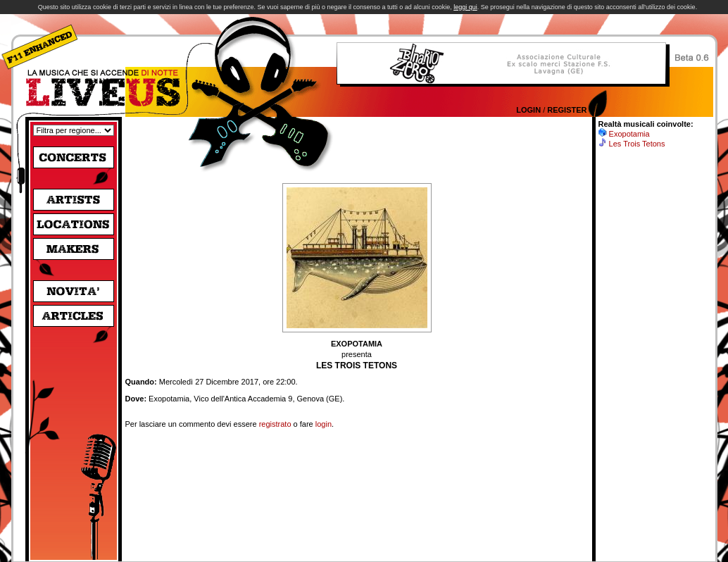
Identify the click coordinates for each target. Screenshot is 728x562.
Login (528, 110)
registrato (275, 424)
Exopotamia (629, 134)
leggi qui (465, 7)
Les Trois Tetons (637, 144)
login (324, 424)
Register (567, 110)
